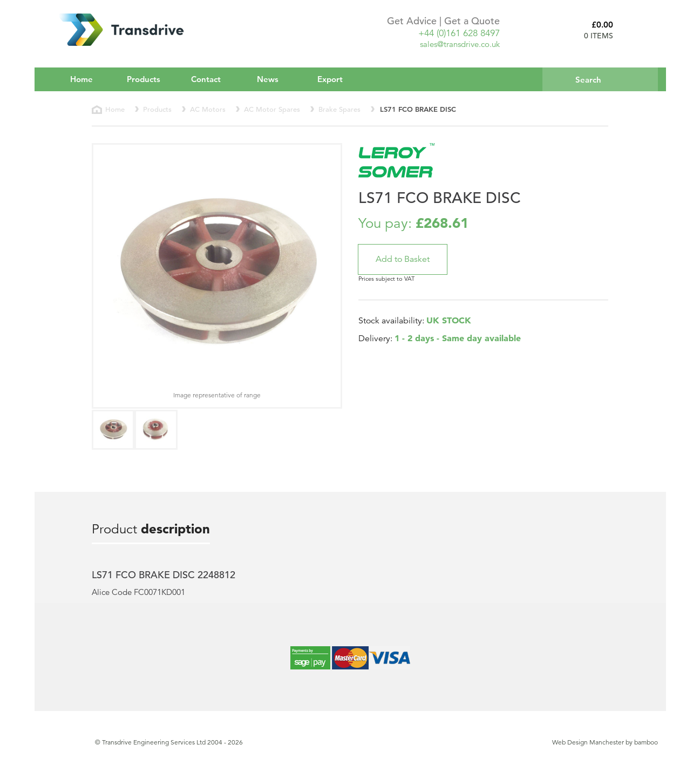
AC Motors (208, 109)
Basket (640, 30)
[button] (403, 259)
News (268, 79)
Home (81, 79)
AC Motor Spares (272, 109)
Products (151, 79)
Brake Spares (339, 109)
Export (330, 79)
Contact (206, 79)
